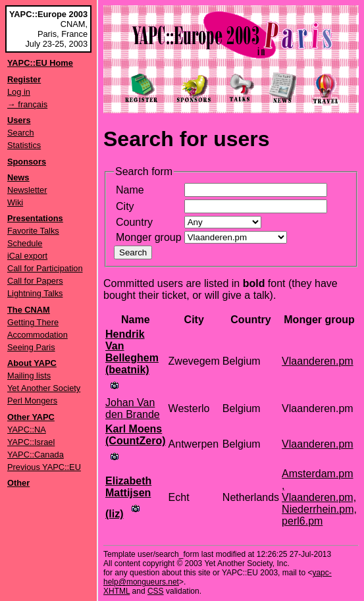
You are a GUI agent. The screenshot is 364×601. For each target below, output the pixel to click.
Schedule (25, 243)
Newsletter (27, 190)
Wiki (15, 202)
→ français (27, 104)
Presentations (35, 218)
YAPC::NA (27, 430)
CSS (156, 591)
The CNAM (29, 310)
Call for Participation (45, 268)
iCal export (27, 256)
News (18, 177)
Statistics (24, 145)
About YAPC (32, 363)
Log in (19, 92)
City (125, 206)
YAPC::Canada (36, 455)
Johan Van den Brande (133, 408)
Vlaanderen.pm (318, 361)
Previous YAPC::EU (44, 467)
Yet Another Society (44, 388)
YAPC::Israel (31, 442)
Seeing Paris (31, 347)
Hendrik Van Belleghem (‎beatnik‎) (132, 352)
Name (130, 190)
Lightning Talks (35, 293)
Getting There (33, 322)
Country (134, 222)
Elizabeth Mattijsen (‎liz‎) (128, 497)
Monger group (149, 237)
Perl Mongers (32, 401)
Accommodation (38, 335)
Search (21, 133)
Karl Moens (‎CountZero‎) (136, 435)
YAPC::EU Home (40, 63)
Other (18, 483)
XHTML (117, 591)
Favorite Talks (33, 231)
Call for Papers (35, 281)
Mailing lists (29, 376)
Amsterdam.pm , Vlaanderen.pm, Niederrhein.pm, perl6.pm (319, 497)
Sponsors (27, 162)
